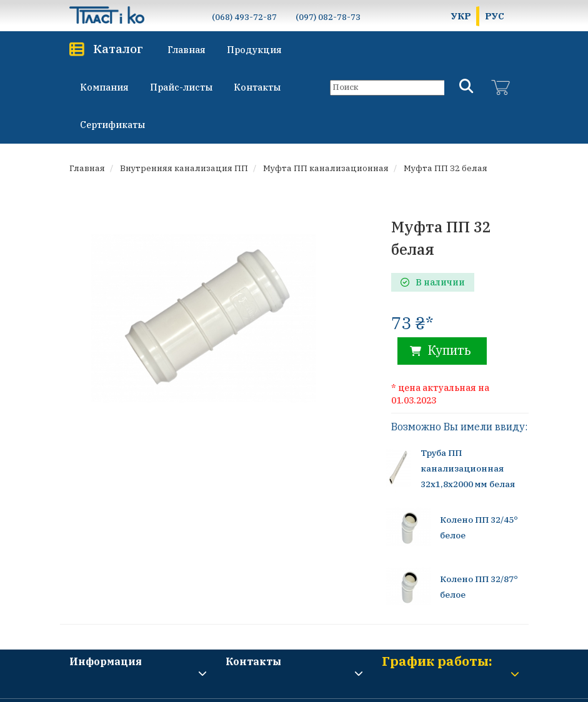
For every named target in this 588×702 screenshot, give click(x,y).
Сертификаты (112, 125)
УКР (461, 16)
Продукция (254, 50)
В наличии (433, 282)
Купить (441, 350)
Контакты (257, 87)
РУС (495, 16)
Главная (187, 50)
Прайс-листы (181, 87)
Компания (104, 87)
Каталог (118, 48)
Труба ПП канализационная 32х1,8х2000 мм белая (467, 468)
